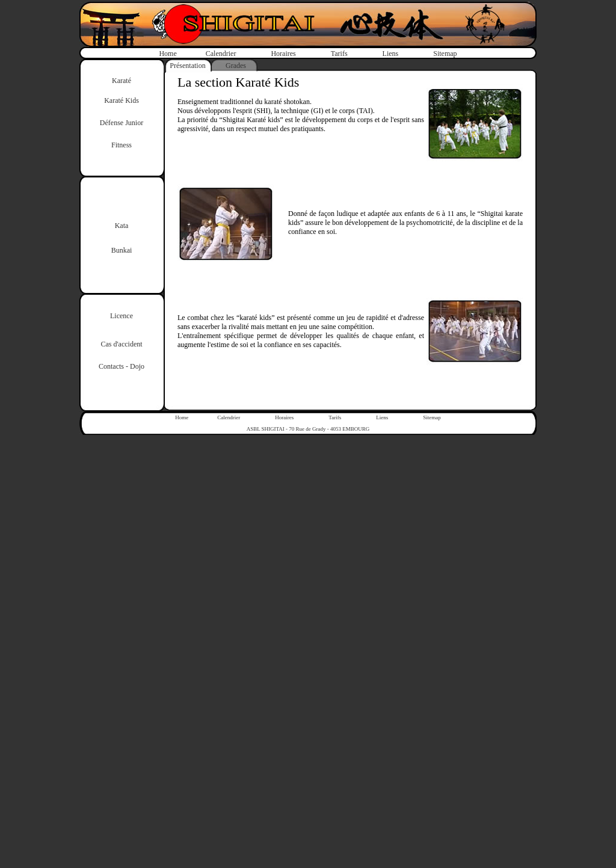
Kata (122, 226)
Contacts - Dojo (122, 366)
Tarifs (339, 54)
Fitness (122, 145)
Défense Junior (122, 123)
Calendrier (221, 54)
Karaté (122, 81)
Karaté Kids (122, 100)
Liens (391, 54)
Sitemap (445, 54)
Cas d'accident (121, 344)
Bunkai (122, 250)
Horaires (283, 54)
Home (168, 54)
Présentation (187, 66)
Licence (122, 316)
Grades (236, 66)
